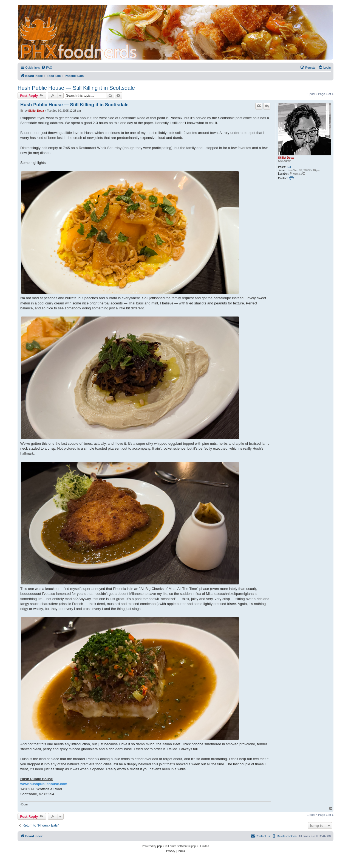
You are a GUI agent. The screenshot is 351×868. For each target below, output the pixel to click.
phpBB (161, 846)
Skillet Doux (286, 158)
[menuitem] (47, 68)
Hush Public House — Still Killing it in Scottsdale (76, 88)
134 (289, 167)
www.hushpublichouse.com (44, 784)
